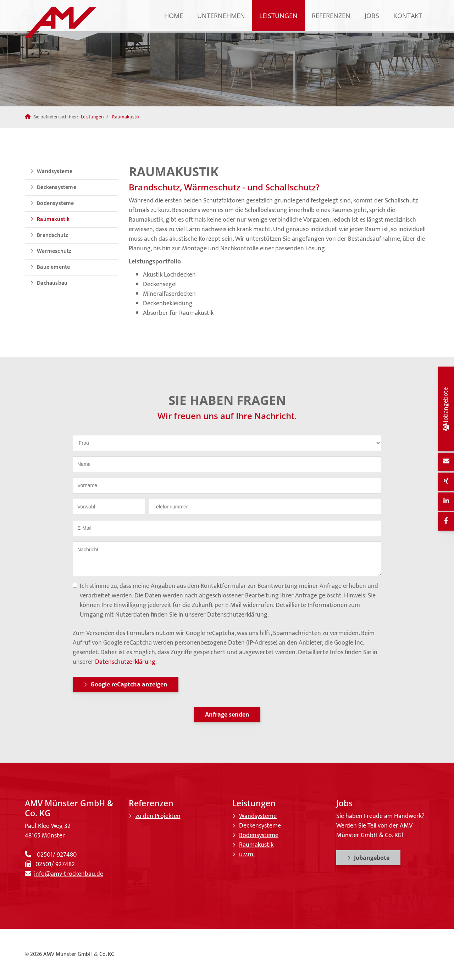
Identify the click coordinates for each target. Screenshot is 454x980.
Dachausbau (52, 283)
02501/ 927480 (57, 855)
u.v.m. (247, 854)
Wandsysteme (55, 171)
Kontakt (408, 16)
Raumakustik (126, 117)
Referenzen (331, 16)
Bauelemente (53, 267)
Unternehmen (221, 16)
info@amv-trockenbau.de (69, 874)
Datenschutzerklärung (125, 662)
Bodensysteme (55, 203)
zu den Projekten (158, 816)
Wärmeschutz (54, 251)
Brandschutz (52, 235)
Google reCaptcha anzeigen (129, 684)
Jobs (372, 16)
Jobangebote (372, 858)
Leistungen (278, 16)
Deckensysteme (57, 187)
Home (174, 16)
